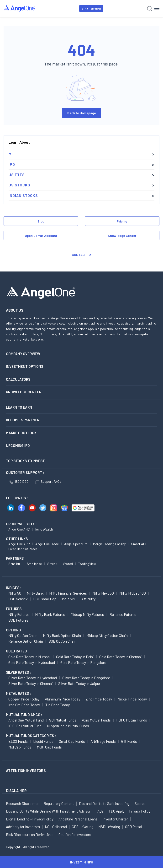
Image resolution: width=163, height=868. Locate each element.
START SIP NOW (91, 8)
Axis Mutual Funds (96, 720)
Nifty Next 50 (103, 593)
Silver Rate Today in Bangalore (86, 678)
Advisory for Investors (23, 827)
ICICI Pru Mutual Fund (25, 726)
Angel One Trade (47, 544)
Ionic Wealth (44, 529)
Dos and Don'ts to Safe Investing (104, 803)
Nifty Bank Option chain (62, 635)
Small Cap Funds (72, 741)
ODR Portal (133, 827)
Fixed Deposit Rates (23, 549)
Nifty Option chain (23, 635)
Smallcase (34, 564)
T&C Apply (116, 811)
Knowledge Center (122, 236)
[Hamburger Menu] (157, 8)
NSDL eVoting (109, 827)
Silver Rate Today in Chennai (31, 683)
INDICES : (14, 588)
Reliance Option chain (26, 641)
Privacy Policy (140, 811)
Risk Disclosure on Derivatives (30, 835)
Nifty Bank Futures (50, 614)
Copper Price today (24, 699)
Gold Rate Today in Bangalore (83, 662)
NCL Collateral (56, 827)
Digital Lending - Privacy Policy (30, 819)
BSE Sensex (18, 599)
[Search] (150, 8)
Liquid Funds (43, 741)
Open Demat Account (41, 236)
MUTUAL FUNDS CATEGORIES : (31, 736)
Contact (79, 255)
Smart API (139, 544)
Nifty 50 (15, 593)
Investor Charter (115, 819)
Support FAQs (48, 481)
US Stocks (19, 185)
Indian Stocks (23, 195)
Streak (52, 564)
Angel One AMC (19, 529)
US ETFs (17, 175)
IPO (12, 164)
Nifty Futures (19, 614)
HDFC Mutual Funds (132, 720)
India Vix (68, 599)
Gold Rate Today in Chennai (121, 657)
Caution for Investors (75, 835)
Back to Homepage (82, 113)
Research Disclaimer (22, 803)
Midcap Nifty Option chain (107, 635)
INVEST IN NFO (82, 862)
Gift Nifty (88, 599)
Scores (140, 803)
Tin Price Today (58, 705)
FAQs (100, 811)
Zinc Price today (99, 699)
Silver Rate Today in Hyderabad (33, 678)
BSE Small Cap (45, 599)
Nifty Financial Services (68, 593)
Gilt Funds (129, 741)
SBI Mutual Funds (63, 720)
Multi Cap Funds (49, 747)
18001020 (19, 481)
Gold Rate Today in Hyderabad (32, 662)
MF (11, 154)
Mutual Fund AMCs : (24, 715)
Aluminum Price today (63, 699)
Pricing (122, 221)
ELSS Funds (18, 741)
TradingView (87, 564)
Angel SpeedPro (76, 544)
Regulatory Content (59, 803)
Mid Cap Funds (20, 747)
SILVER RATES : (18, 672)
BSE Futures (18, 620)
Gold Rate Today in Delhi (75, 657)
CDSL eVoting (83, 827)
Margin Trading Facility (109, 544)
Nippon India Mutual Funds (68, 726)
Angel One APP (19, 544)
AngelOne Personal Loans (78, 819)
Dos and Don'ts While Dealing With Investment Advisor (48, 811)
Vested (68, 564)
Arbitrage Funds (103, 741)
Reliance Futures (123, 614)
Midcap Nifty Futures (87, 614)
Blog (41, 221)
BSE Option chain (62, 641)
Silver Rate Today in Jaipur (79, 683)
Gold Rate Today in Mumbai (29, 657)
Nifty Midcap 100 (133, 593)
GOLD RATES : (17, 651)
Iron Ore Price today (24, 705)
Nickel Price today (132, 699)
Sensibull (15, 564)
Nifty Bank (35, 593)
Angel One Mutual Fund (26, 720)
